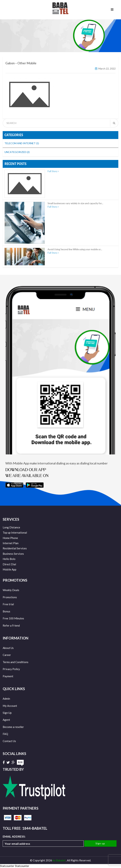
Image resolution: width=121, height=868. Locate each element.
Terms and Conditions (16, 662)
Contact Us (9, 741)
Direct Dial (9, 564)
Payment (8, 676)
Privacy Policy (11, 669)
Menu (112, 10)
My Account (10, 706)
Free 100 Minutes (13, 618)
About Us (8, 648)
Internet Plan (11, 543)
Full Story (53, 171)
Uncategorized (17, 152)
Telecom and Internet (22, 143)
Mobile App (10, 569)
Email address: (43, 841)
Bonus (6, 611)
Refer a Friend (11, 625)
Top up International (15, 533)
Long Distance (11, 527)
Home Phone (10, 538)
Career (7, 655)
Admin (6, 699)
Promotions (10, 597)
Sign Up (7, 713)
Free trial (8, 604)
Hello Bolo (9, 559)
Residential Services (15, 548)
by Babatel (59, 860)
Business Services (13, 554)
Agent (6, 720)
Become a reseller (13, 727)
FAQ (5, 734)
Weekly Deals (11, 590)
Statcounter (7, 866)
